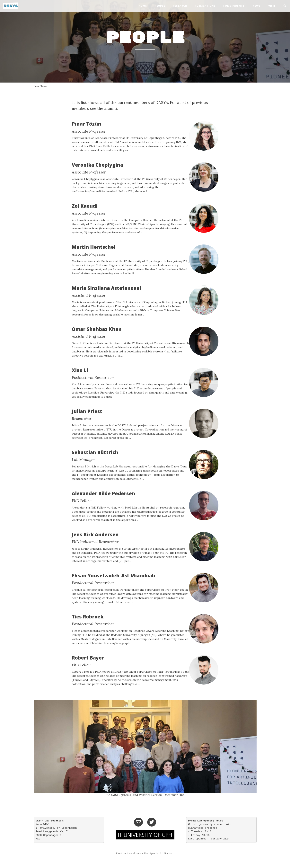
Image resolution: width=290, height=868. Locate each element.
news (256, 6)
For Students (234, 6)
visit (272, 6)
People (44, 86)
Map (38, 839)
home (143, 6)
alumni (111, 108)
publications (205, 6)
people (160, 6)
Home (36, 86)
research (180, 6)
